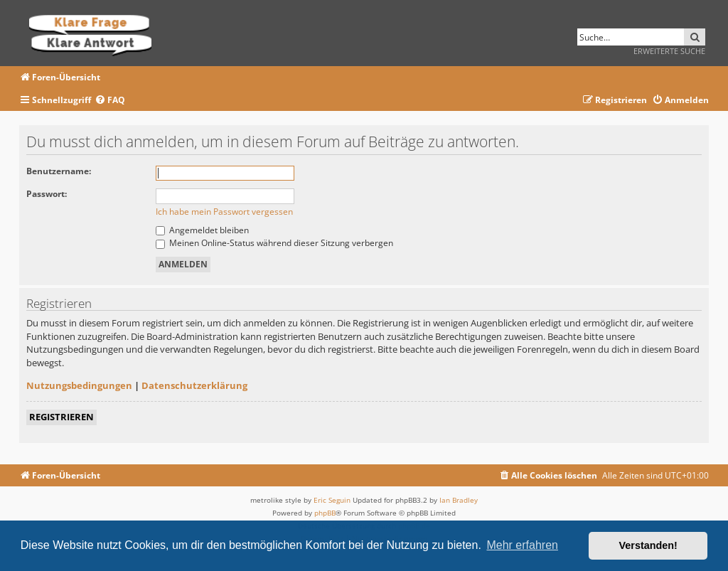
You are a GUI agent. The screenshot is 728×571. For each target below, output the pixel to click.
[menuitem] (110, 101)
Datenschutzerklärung (194, 385)
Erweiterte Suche (669, 51)
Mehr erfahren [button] (522, 545)
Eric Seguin (332, 500)
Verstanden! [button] (648, 545)
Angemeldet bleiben (202, 230)
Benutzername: (59, 171)
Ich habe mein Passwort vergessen (224, 212)
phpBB (325, 513)
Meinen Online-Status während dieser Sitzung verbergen (274, 243)
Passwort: (47, 194)
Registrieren (61, 417)
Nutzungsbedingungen (79, 385)
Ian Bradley (459, 500)
